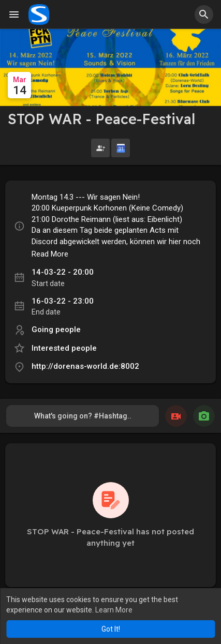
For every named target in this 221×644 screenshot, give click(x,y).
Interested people (64, 358)
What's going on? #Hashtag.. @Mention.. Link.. (83, 430)
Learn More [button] (114, 610)
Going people (56, 340)
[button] (204, 14)
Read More (50, 264)
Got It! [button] (111, 629)
